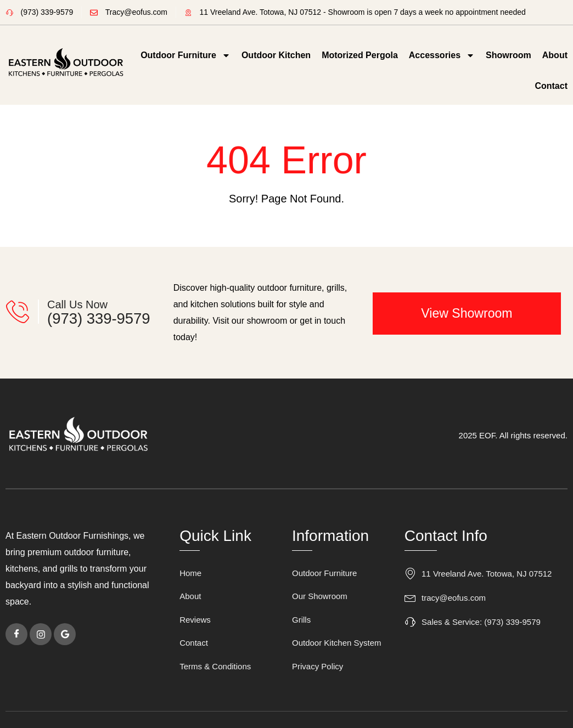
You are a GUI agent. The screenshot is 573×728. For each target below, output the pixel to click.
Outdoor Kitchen (276, 55)
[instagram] (41, 634)
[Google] (65, 634)
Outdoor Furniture (186, 55)
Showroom (509, 55)
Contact (551, 86)
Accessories (442, 55)
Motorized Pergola (360, 55)
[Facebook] (16, 634)
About (555, 55)
